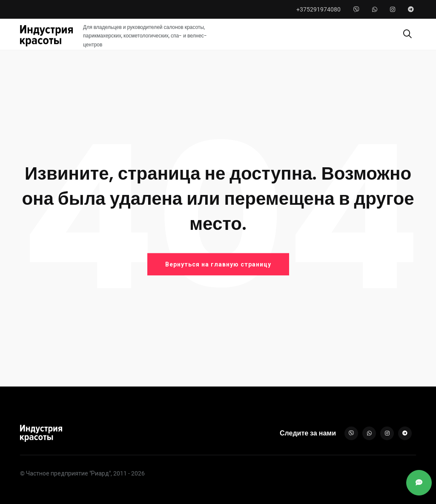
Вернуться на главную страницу (218, 264)
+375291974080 (318, 9)
